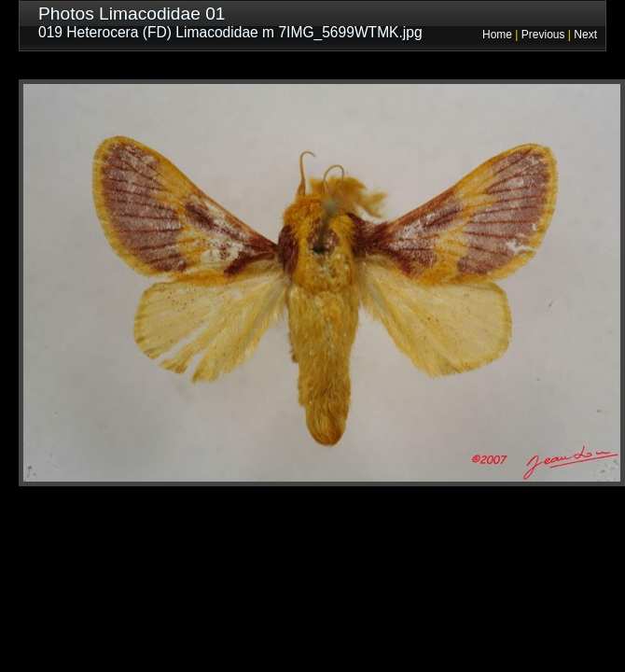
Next (585, 35)
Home (497, 35)
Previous (543, 35)
